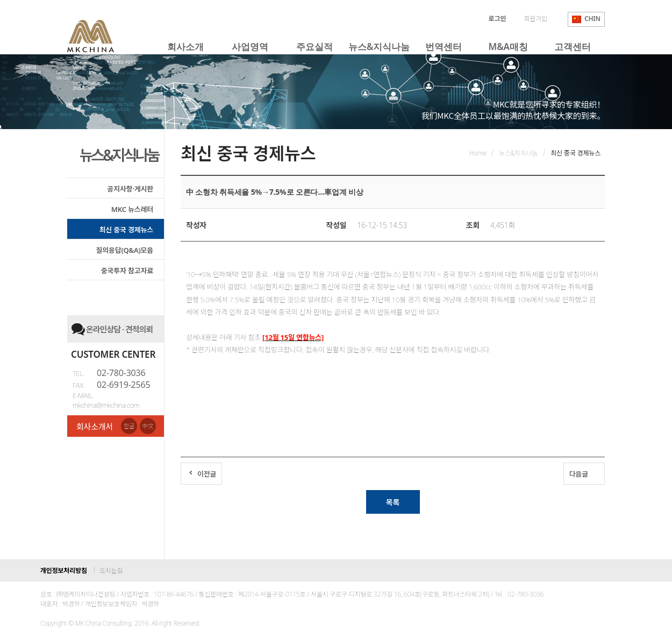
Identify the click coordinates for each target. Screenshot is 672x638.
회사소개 (185, 47)
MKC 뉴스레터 (132, 209)
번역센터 (443, 47)
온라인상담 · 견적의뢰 (119, 329)
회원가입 (535, 19)
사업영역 (250, 47)
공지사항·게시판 (130, 189)
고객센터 (572, 47)
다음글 (579, 474)
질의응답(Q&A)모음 (124, 250)
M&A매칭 (508, 47)
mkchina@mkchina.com (106, 405)
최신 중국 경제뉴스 (126, 230)
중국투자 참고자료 (127, 271)
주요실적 (314, 47)
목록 (393, 502)
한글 (129, 426)
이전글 (207, 474)
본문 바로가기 (0, 0)
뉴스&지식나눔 (379, 47)
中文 (148, 426)
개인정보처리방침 (64, 570)
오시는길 (111, 570)
